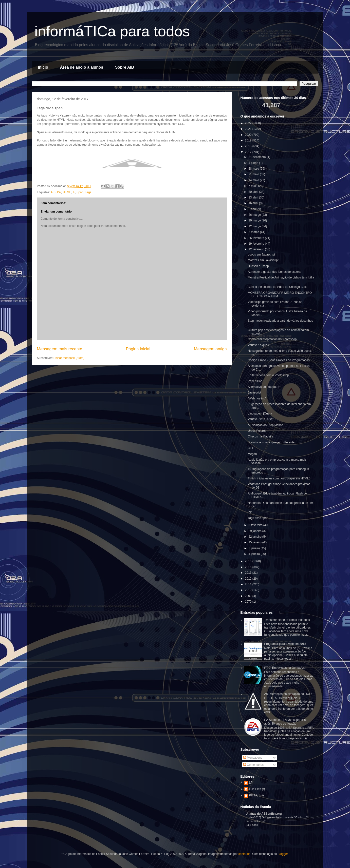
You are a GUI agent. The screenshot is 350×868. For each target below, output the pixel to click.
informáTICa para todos (112, 31)
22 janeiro (255, 537)
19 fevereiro (257, 244)
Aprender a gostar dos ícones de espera (274, 272)
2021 (249, 129)
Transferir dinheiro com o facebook (287, 620)
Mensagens (253, 758)
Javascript (254, 393)
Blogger (283, 854)
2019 (249, 140)
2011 (249, 584)
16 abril (254, 203)
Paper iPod (255, 381)
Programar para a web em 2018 (285, 644)
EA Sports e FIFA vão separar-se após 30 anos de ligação (286, 722)
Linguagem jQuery (260, 414)
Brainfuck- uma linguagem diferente (271, 442)
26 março (255, 215)
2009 (249, 596)
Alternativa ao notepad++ (264, 387)
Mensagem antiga (210, 349)
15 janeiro (255, 542)
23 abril (254, 197)
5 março (254, 232)
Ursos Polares (257, 431)
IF (74, 192)
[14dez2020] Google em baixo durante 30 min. (275, 817)
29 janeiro (255, 531)
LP (251, 783)
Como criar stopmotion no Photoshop (272, 339)
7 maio (253, 186)
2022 (249, 123)
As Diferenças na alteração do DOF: (288, 694)
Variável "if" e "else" (260, 419)
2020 (249, 135)
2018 (249, 146)
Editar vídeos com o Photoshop (268, 375)
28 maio (254, 169)
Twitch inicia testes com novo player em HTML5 (279, 478)
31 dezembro (257, 157)
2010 (249, 590)
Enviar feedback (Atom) (69, 358)
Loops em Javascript (261, 255)
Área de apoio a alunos (82, 67)
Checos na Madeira (260, 436)
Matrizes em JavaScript (263, 260)
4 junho (254, 163)
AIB (53, 192)
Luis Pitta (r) (257, 789)
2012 (249, 579)
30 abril (254, 192)
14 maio (254, 180)
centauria (244, 854)
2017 (249, 152)
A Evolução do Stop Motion (265, 425)
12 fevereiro (257, 249)
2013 (249, 573)
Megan (252, 454)
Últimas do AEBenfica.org (264, 814)
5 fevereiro (256, 525)
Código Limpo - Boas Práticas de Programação (279, 360)
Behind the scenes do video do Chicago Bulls (277, 287)
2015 (249, 567)
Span (80, 192)
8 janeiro (254, 548)
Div (59, 192)
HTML (67, 192)
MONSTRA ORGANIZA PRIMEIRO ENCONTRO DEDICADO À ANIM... (280, 295)
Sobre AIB (124, 67)
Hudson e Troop (258, 266)
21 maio (254, 174)
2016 (249, 561)
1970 (249, 602)
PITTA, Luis (257, 795)
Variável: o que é (259, 345)
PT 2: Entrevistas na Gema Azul (285, 668)
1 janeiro (254, 554)
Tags (88, 192)
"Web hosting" (257, 398)
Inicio (43, 67)
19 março (255, 220)
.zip (250, 512)
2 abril (253, 209)
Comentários (253, 765)
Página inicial (138, 349)
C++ (250, 448)
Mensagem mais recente (60, 349)
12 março (255, 226)
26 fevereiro (257, 238)
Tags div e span (258, 518)
